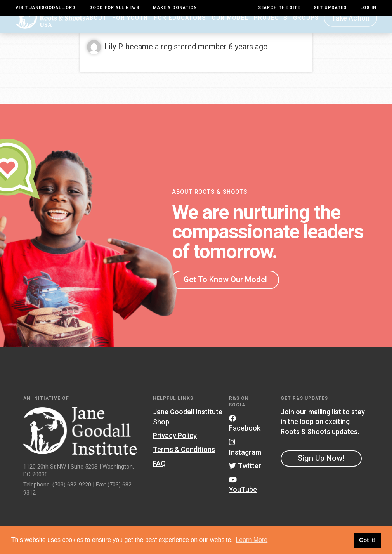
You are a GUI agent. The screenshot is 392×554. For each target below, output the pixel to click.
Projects (271, 30)
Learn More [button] (252, 540)
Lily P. (114, 58)
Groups (306, 30)
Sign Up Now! (321, 470)
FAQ (159, 475)
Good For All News (114, 8)
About (96, 30)
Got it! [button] (367, 540)
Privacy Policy (175, 447)
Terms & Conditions (184, 461)
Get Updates (330, 8)
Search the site (279, 8)
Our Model (230, 30)
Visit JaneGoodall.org (46, 8)
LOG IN (368, 8)
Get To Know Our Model (225, 292)
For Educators (180, 30)
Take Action (350, 30)
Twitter (245, 478)
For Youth (130, 30)
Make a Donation (175, 8)
